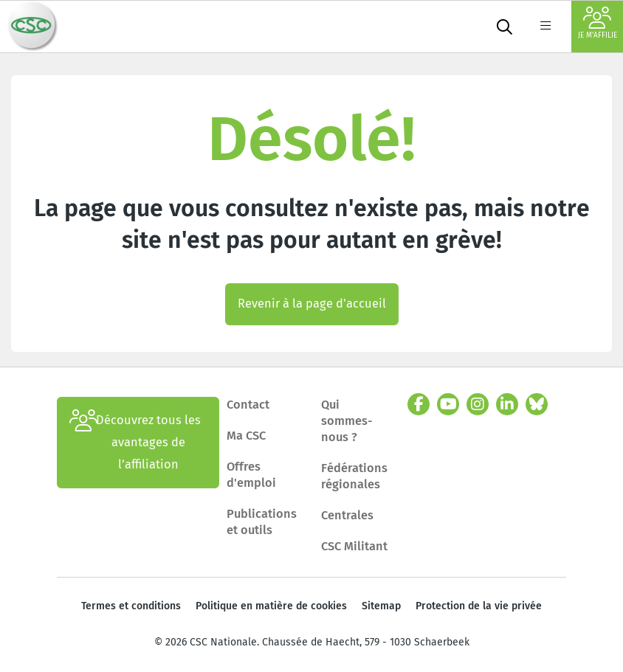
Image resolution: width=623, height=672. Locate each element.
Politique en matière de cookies (271, 606)
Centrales (347, 515)
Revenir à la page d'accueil (312, 304)
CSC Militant (354, 546)
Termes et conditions (131, 606)
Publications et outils (262, 522)
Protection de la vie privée (479, 606)
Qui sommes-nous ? (347, 421)
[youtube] (448, 404)
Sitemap (381, 606)
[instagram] (478, 404)
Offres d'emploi (251, 475)
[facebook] (419, 404)
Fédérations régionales (354, 476)
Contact (248, 405)
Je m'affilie (598, 23)
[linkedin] (507, 404)
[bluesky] (537, 404)
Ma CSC (246, 436)
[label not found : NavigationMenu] (545, 27)
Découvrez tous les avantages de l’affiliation (135, 443)
